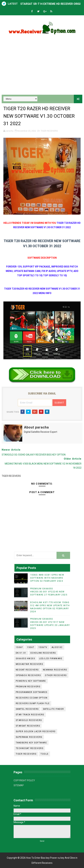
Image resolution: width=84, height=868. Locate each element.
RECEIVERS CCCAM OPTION (32, 698)
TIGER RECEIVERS (49, 131)
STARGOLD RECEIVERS (29, 720)
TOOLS (44, 754)
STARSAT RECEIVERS (28, 726)
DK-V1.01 (21, 653)
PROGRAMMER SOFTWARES (32, 692)
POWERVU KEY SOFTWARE (31, 681)
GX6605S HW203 (25, 659)
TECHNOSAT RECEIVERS (30, 748)
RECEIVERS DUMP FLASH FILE (33, 703)
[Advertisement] (42, 66)
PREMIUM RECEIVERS (28, 687)
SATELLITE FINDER (53, 709)
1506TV (43, 647)
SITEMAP (19, 785)
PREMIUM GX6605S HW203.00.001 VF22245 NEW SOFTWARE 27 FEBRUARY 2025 (49, 592)
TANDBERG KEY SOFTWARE (31, 743)
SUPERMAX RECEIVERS (29, 737)
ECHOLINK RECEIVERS (43, 653)
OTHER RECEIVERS (56, 675)
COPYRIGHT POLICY (24, 780)
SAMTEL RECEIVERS (27, 709)
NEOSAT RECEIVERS (27, 670)
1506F (19, 647)
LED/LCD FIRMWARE (51, 659)
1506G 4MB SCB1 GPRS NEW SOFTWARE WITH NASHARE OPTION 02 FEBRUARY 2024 (47, 578)
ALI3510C (57, 647)
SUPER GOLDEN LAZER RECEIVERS (36, 731)
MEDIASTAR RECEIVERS (29, 664)
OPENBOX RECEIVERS (28, 675)
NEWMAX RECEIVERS (55, 670)
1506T (31, 647)
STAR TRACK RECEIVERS (30, 715)
